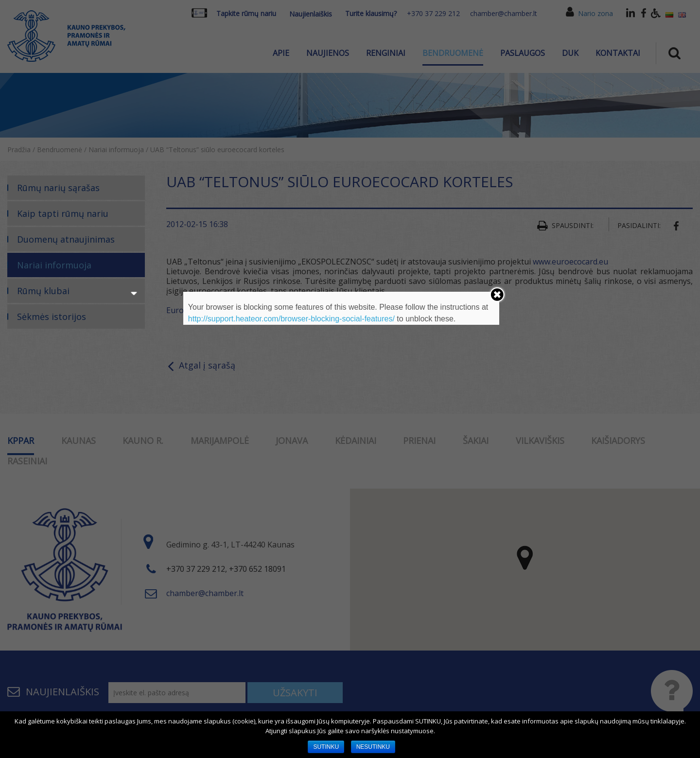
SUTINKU (326, 747)
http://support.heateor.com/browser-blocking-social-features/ (291, 319)
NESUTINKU (373, 747)
